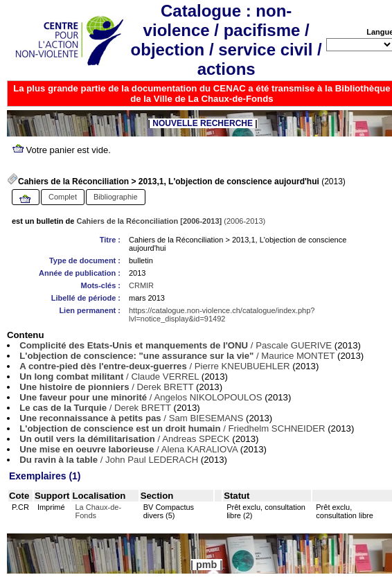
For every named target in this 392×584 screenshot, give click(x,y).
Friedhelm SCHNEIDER (277, 428)
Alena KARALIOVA (199, 449)
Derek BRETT (165, 387)
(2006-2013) (171, 221)
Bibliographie (116, 197)
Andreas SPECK (196, 439)
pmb (206, 565)
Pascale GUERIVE (294, 345)
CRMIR (141, 285)
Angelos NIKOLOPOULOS (208, 397)
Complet (63, 197)
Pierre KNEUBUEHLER (242, 366)
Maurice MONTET (298, 356)
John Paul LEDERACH (152, 460)
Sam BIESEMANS (206, 418)
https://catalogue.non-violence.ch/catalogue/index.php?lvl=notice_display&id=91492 (222, 315)
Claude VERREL (165, 377)
